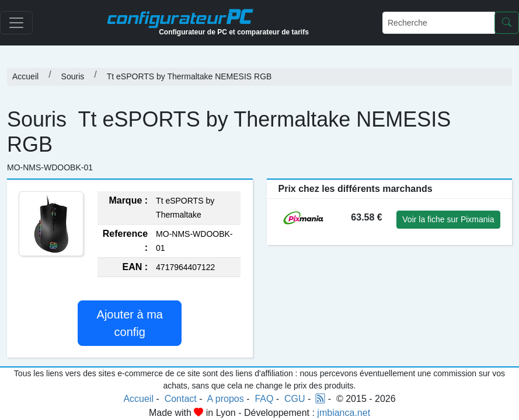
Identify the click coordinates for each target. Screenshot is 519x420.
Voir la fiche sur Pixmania (448, 219)
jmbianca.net (344, 413)
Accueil (25, 76)
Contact (181, 399)
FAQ (264, 399)
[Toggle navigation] (16, 23)
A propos (226, 399)
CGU (295, 399)
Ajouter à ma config (130, 323)
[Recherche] (439, 23)
